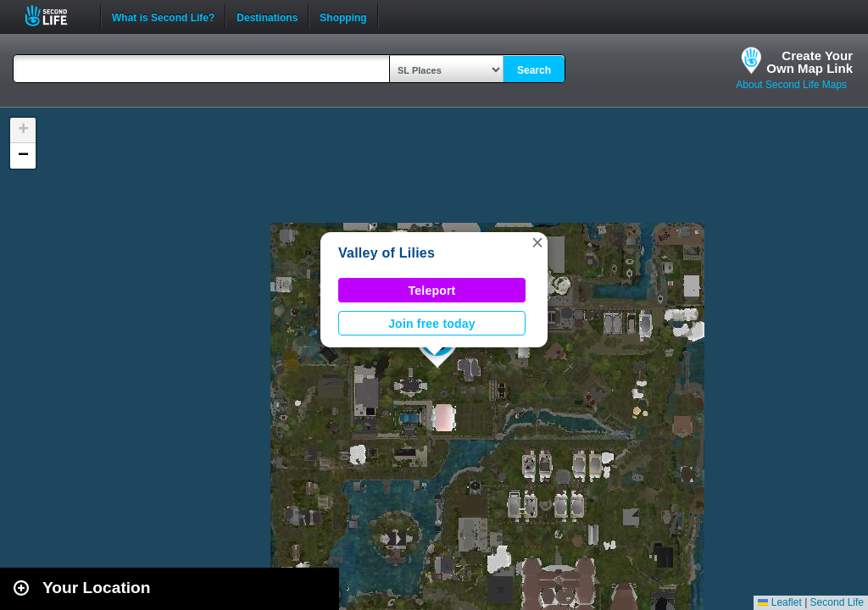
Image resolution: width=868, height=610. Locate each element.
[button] (537, 242)
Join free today (432, 324)
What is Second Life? (163, 16)
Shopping (343, 16)
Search (534, 70)
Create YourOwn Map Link (810, 62)
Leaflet (779, 602)
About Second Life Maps (791, 85)
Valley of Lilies (387, 253)
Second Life (56, 16)
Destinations (267, 16)
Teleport (432, 291)
